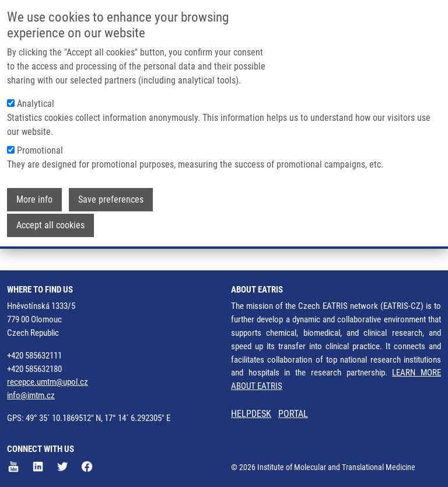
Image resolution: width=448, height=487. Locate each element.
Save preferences (111, 199)
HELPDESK (251, 414)
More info (34, 199)
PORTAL (293, 414)
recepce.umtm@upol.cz (48, 382)
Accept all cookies (50, 225)
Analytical (36, 104)
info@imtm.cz (31, 395)
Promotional (40, 150)
